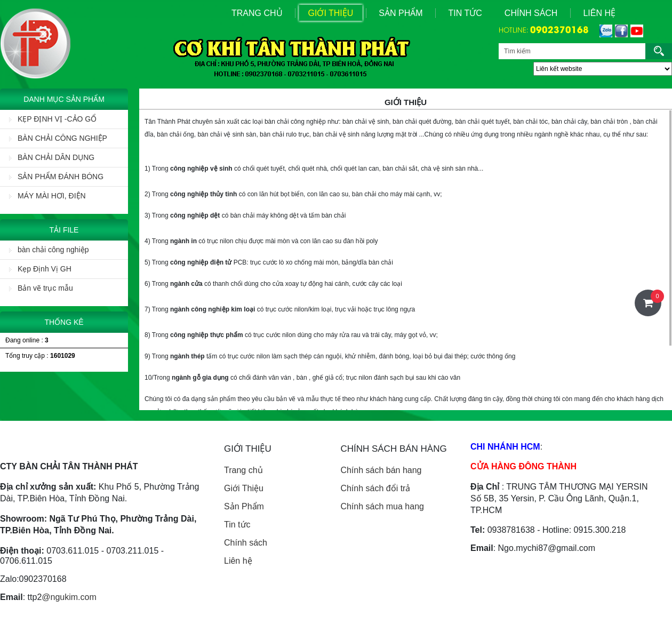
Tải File (64, 230)
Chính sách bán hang (381, 470)
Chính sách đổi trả (375, 488)
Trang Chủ (257, 13)
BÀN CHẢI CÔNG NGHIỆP (58, 138)
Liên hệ (238, 561)
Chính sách (531, 13)
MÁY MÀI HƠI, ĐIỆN (47, 196)
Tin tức (237, 525)
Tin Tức (465, 13)
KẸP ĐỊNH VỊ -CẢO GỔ (53, 119)
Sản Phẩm (401, 13)
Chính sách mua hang (382, 506)
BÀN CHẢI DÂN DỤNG (52, 157)
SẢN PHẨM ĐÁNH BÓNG (56, 177)
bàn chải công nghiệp (49, 250)
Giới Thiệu (331, 13)
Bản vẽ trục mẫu (41, 288)
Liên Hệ (599, 13)
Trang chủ (243, 470)
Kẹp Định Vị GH (40, 269)
